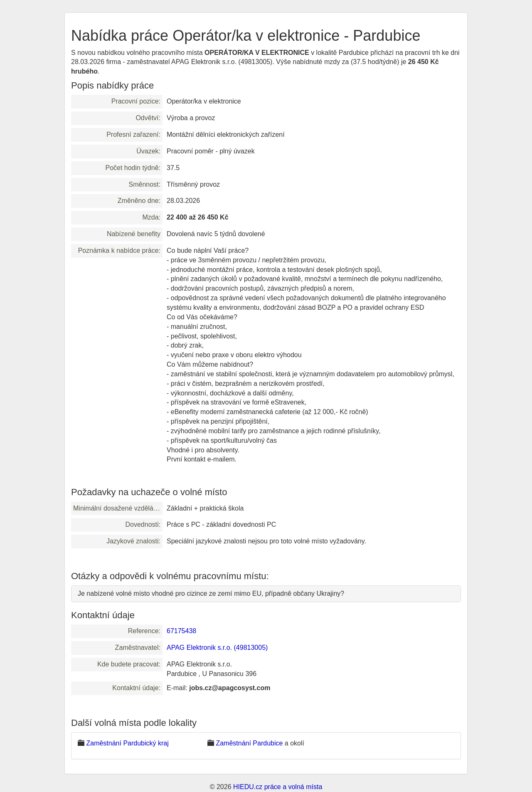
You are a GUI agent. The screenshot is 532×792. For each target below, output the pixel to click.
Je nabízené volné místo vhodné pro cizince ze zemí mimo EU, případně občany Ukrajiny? (211, 593)
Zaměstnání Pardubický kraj (127, 743)
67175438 (181, 631)
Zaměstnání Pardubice (249, 743)
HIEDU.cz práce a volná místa (278, 787)
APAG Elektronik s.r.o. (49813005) (217, 648)
